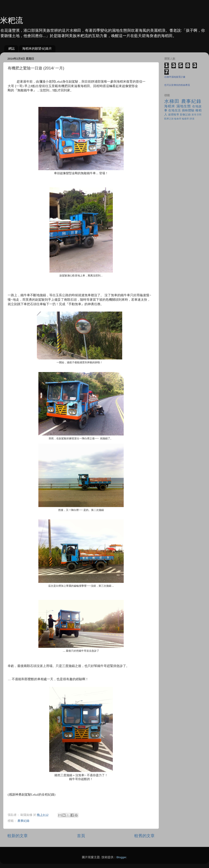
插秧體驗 (188, 110)
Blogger (121, 857)
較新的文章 (18, 836)
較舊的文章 (144, 836)
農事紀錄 (23, 821)
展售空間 (197, 115)
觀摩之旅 (169, 119)
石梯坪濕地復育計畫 (175, 77)
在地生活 (175, 110)
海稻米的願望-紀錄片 (37, 48)
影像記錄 (185, 115)
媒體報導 (174, 115)
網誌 (12, 48)
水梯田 (172, 101)
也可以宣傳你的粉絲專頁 (177, 85)
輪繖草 (185, 119)
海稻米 (170, 106)
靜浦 (192, 119)
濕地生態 (184, 106)
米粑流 (12, 20)
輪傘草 (178, 119)
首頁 (81, 836)
